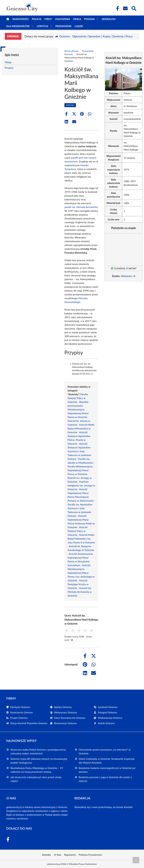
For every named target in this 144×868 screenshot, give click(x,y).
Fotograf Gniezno (107, 712)
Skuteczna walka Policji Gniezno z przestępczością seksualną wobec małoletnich (38, 751)
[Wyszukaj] (134, 8)
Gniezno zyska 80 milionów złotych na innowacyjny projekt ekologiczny (39, 761)
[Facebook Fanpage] (117, 8)
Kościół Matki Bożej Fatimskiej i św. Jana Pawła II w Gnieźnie (81, 539)
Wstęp (8, 62)
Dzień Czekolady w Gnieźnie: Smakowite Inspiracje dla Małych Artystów (107, 761)
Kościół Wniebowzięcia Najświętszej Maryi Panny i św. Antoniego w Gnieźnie (81, 573)
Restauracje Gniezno (65, 723)
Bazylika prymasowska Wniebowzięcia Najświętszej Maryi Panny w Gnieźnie (78, 409)
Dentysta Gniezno (20, 707)
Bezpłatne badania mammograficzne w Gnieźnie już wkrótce (107, 770)
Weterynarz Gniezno (66, 712)
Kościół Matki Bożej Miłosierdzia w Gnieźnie (81, 428)
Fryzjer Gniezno (19, 718)
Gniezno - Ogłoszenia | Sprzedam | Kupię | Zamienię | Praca (96, 36)
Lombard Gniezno (108, 707)
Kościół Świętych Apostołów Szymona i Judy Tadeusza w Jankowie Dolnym (79, 451)
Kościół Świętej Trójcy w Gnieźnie (77, 531)
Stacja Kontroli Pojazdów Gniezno (29, 723)
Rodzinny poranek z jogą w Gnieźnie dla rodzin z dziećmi (105, 779)
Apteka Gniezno (63, 707)
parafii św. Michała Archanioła (81, 207)
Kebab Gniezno (106, 723)
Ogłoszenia (63, 19)
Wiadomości (20, 19)
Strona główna (71, 51)
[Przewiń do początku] (136, 860)
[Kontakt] (125, 8)
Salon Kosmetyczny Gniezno (70, 718)
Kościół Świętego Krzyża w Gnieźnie (78, 584)
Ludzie (79, 26)
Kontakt (128, 807)
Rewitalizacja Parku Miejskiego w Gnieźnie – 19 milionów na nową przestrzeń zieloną (37, 770)
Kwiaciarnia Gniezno (22, 712)
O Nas (58, 855)
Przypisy (9, 68)
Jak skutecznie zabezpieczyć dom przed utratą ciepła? (36, 779)
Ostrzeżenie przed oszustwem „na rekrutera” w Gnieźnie (105, 751)
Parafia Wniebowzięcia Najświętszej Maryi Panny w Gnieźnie (80, 470)
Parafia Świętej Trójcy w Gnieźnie (78, 398)
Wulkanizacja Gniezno (110, 718)
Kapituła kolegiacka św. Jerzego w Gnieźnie (81, 485)
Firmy (48, 19)
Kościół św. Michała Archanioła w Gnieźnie (80, 592)
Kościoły (69, 54)
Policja (37, 19)
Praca (77, 19)
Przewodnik (63, 26)
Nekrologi (109, 19)
